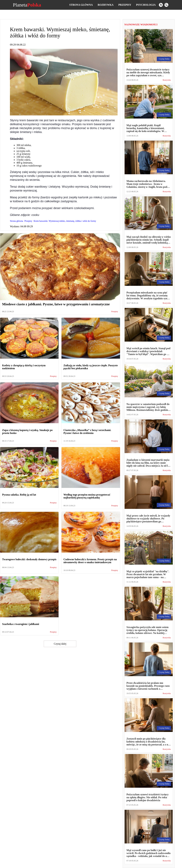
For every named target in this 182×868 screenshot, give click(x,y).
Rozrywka (105, 5)
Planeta (27, 5)
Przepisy (125, 5)
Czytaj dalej (60, 644)
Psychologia (146, 5)
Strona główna (81, 5)
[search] (166, 5)
